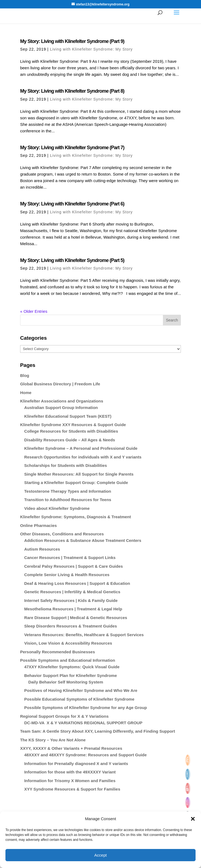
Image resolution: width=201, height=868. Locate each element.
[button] (193, 819)
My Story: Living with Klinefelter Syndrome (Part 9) (72, 41)
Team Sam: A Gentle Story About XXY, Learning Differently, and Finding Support (98, 731)
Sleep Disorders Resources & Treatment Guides (71, 626)
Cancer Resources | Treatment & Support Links (70, 558)
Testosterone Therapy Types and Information (68, 491)
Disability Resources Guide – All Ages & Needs (70, 440)
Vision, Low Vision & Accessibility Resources (68, 643)
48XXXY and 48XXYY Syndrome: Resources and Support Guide (85, 755)
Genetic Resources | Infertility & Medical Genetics (72, 592)
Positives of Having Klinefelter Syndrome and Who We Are (81, 690)
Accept (101, 855)
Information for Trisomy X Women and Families (70, 781)
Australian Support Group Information (61, 408)
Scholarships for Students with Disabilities (66, 465)
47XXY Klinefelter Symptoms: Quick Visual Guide (72, 667)
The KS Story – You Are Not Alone (53, 740)
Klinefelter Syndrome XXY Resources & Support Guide (73, 425)
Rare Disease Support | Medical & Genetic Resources (76, 618)
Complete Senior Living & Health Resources (67, 575)
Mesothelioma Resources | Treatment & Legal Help (73, 609)
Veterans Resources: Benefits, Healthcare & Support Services (84, 635)
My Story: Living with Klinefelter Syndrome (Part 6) (72, 204)
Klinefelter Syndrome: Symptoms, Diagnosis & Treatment (76, 517)
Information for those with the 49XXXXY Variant (70, 772)
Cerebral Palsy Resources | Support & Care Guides (74, 566)
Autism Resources (42, 549)
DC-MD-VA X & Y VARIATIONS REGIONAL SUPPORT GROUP (83, 723)
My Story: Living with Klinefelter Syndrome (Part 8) (72, 91)
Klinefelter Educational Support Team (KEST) (68, 416)
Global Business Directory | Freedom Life (60, 384)
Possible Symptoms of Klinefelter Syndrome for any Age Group (86, 708)
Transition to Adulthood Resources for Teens (68, 500)
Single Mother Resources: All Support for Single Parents (79, 474)
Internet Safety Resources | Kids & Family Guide (71, 600)
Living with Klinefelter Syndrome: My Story (91, 49)
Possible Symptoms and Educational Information (68, 660)
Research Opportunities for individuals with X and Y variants (83, 457)
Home (26, 393)
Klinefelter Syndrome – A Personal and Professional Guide (81, 448)
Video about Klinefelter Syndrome (57, 508)
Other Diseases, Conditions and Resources (62, 534)
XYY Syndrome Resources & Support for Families (72, 789)
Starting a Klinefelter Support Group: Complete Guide (76, 483)
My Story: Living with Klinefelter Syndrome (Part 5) (72, 260)
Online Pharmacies (38, 525)
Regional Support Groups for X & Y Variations (64, 716)
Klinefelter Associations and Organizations (62, 401)
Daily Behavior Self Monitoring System (66, 682)
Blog (25, 375)
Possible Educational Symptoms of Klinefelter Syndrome (79, 699)
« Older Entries (34, 311)
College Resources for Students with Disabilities (71, 431)
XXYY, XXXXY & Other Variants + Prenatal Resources (71, 748)
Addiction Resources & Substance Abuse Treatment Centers (83, 540)
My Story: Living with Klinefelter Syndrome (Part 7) (72, 148)
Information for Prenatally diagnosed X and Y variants (76, 764)
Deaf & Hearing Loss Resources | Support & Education (77, 583)
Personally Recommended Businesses (58, 652)
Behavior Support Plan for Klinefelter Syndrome (71, 675)
